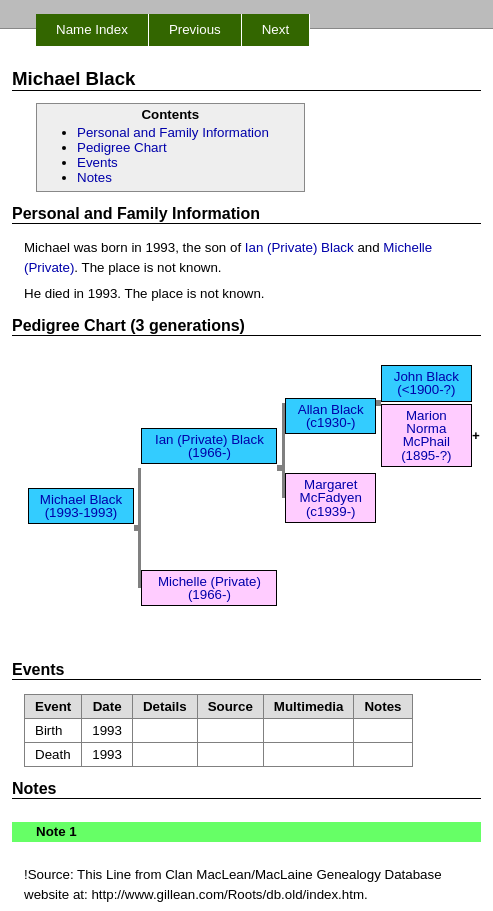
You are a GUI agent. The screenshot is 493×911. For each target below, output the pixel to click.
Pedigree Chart (122, 147)
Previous (195, 29)
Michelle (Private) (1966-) (209, 588)
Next (275, 29)
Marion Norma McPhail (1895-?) (426, 435)
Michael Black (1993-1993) (81, 506)
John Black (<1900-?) (426, 383)
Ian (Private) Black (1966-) (209, 446)
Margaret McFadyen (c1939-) (331, 498)
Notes (94, 177)
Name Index (92, 29)
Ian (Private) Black (299, 247)
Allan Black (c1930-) (331, 416)
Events (97, 162)
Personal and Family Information (173, 132)
